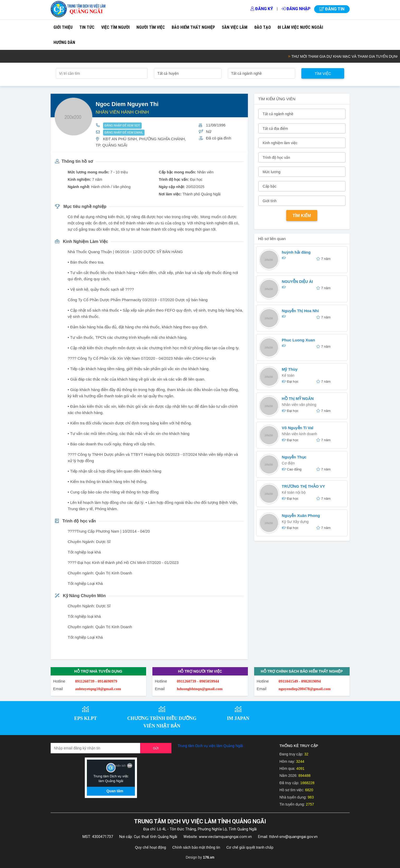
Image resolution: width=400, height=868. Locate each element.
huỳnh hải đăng (296, 252)
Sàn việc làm (235, 27)
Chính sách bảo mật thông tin (196, 847)
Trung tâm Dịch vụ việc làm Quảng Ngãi (210, 746)
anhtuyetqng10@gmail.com (98, 689)
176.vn (209, 857)
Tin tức (87, 27)
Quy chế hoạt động (150, 847)
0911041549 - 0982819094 (300, 681)
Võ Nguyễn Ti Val (298, 428)
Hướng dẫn (64, 42)
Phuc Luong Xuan (298, 340)
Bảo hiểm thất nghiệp (193, 27)
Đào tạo (263, 27)
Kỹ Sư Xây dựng (295, 522)
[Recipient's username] (96, 748)
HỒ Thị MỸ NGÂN (298, 398)
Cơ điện (288, 463)
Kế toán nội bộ (294, 492)
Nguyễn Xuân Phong (301, 515)
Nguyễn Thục (294, 457)
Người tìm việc (151, 27)
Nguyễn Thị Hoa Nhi (300, 311)
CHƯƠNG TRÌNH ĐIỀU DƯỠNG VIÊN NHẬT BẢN (162, 722)
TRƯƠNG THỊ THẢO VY (303, 486)
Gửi (156, 748)
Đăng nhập (296, 9)
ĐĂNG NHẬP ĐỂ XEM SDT (122, 125)
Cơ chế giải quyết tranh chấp (250, 847)
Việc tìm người (115, 27)
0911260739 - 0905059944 (198, 681)
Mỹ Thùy (290, 369)
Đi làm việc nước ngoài (300, 27)
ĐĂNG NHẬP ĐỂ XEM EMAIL (124, 132)
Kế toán (288, 375)
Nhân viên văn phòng (299, 405)
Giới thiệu (63, 27)
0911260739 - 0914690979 (96, 681)
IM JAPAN (238, 718)
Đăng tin (332, 9)
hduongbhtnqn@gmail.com (200, 689)
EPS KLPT (85, 718)
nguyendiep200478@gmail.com (305, 689)
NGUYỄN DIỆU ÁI (297, 281)
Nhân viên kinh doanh (299, 434)
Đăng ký (262, 9)
